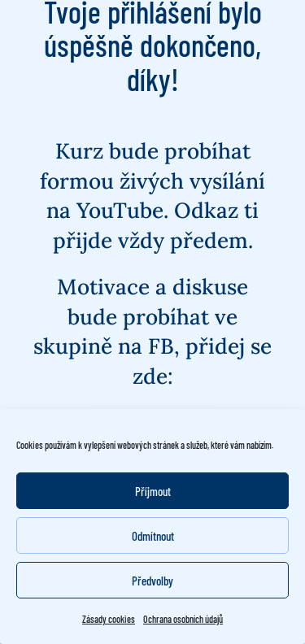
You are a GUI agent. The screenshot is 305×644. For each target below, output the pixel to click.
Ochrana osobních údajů (183, 619)
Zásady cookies (109, 619)
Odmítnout (153, 536)
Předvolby (152, 581)
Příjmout (153, 491)
